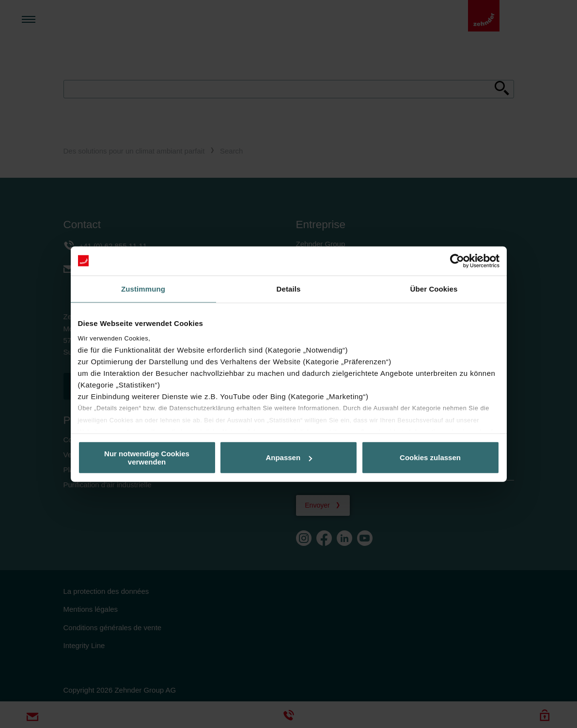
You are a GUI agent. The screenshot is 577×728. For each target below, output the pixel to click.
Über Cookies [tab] (434, 288)
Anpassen (289, 457)
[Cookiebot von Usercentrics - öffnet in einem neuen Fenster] (457, 261)
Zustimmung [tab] (143, 288)
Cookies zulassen (430, 457)
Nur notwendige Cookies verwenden (147, 457)
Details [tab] (289, 288)
